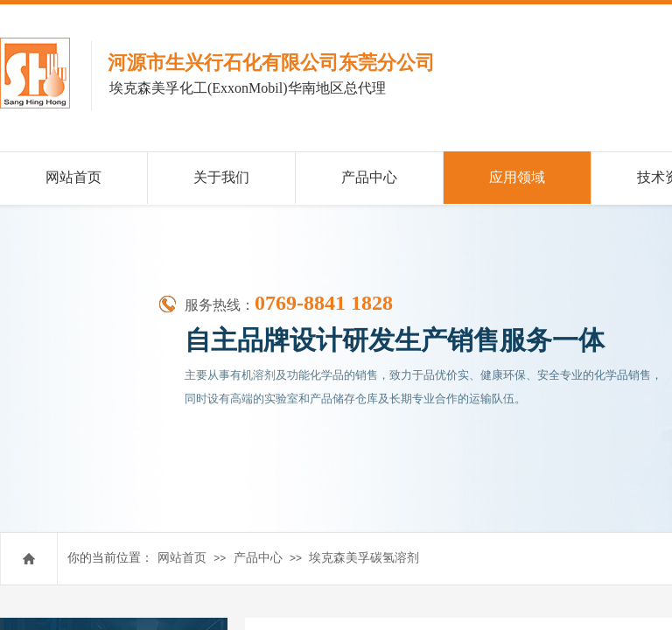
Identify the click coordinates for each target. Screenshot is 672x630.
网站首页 (182, 558)
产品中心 (258, 558)
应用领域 (517, 177)
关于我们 (221, 177)
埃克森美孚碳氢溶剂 (364, 558)
